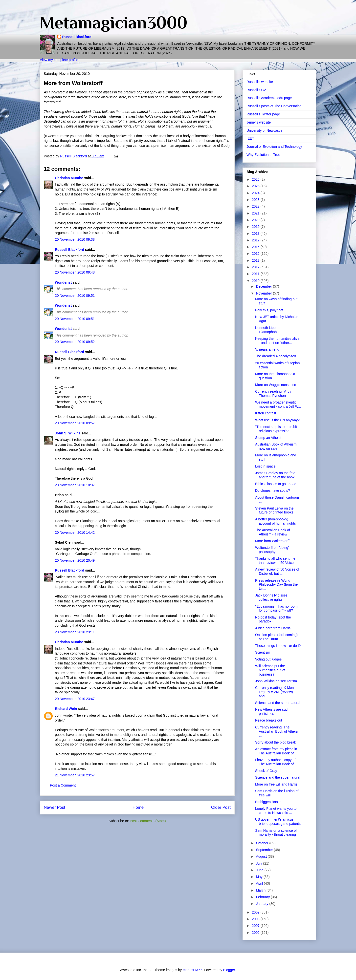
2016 (256, 247)
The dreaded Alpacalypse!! (276, 356)
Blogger (229, 970)
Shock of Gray (266, 771)
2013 (256, 260)
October (263, 843)
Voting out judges (268, 659)
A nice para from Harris (273, 628)
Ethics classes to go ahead (276, 484)
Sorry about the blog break (276, 742)
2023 (256, 200)
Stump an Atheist (268, 438)
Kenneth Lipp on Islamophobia (268, 330)
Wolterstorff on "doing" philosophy (272, 550)
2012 (256, 267)
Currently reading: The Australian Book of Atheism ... (278, 731)
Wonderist (63, 282)
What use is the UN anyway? (277, 420)
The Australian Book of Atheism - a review (273, 532)
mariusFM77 (192, 970)
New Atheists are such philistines (272, 712)
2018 (256, 234)
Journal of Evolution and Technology (274, 147)
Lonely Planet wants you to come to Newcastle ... (276, 811)
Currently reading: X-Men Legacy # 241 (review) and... (274, 692)
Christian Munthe (69, 178)
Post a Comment (63, 785)
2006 (256, 933)
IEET (250, 138)
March (261, 890)
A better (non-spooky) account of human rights (275, 521)
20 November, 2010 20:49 (75, 560)
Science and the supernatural (278, 703)
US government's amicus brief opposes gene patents (278, 821)
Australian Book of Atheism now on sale (276, 446)
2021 (256, 213)
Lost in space (265, 466)
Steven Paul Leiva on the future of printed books (274, 510)
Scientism (263, 652)
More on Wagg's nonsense (276, 385)
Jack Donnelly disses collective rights (271, 597)
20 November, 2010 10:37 (75, 485)
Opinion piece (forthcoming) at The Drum (276, 637)
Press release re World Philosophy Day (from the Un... (276, 585)
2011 (256, 274)
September (265, 850)
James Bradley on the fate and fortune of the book (275, 475)
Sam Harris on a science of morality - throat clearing (276, 833)
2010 (256, 281)
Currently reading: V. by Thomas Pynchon (273, 394)
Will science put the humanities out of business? (270, 670)
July (259, 863)
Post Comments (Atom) (148, 821)
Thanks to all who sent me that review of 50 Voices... (277, 561)
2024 (256, 193)
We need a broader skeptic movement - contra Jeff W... (278, 404)
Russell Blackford (77, 37)
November (264, 293)
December (264, 286)
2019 (256, 227)
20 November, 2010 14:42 (75, 533)
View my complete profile (59, 60)
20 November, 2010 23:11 (75, 632)
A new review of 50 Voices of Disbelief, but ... (277, 571)
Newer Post (55, 807)
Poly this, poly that (269, 310)
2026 (256, 179)
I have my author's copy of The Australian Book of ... (276, 762)
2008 (256, 919)
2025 (256, 186)
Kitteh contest (266, 413)
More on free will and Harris (276, 784)
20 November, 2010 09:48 (75, 272)
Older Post (221, 807)
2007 (256, 926)
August (262, 856)
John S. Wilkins (68, 433)
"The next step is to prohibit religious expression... (276, 429)
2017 (256, 240)
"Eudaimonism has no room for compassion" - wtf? (276, 608)
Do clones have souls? (273, 490)
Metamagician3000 (114, 22)
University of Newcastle (265, 130)
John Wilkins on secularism (276, 681)
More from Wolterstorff (272, 541)
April (260, 883)
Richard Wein (66, 709)
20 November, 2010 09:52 (75, 342)
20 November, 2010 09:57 (75, 423)
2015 (256, 254)
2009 (256, 912)
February (263, 897)
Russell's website (260, 82)
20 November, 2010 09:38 (75, 239)
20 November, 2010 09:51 (75, 296)
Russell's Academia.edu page (269, 98)
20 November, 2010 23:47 (75, 699)
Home (138, 807)
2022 (256, 206)
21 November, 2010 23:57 (75, 775)
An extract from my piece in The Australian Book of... (276, 751)
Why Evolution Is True (263, 155)
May (260, 877)
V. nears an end (267, 349)
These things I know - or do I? (278, 646)
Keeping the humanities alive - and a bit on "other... (277, 341)
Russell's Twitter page (263, 114)
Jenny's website (259, 122)
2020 (256, 220)
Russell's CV (256, 90)
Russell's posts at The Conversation (274, 106)
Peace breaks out (269, 720)
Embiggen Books (268, 802)
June (260, 870)
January (263, 904)
